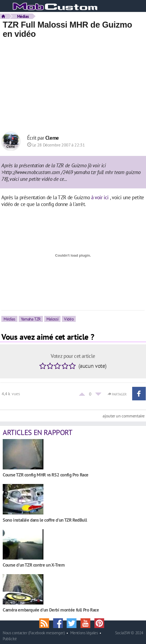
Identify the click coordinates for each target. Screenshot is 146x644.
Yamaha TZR (31, 319)
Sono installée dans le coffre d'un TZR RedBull (45, 520)
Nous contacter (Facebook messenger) (34, 633)
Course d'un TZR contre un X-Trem (34, 565)
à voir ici (100, 197)
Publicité (10, 639)
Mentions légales (84, 633)
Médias (23, 16)
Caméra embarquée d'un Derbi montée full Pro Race (51, 610)
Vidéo (69, 319)
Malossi (52, 319)
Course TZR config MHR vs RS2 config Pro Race (46, 475)
